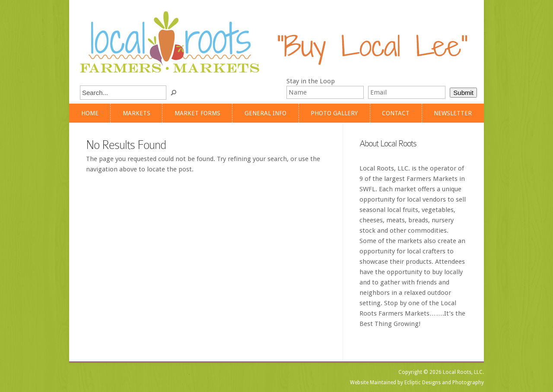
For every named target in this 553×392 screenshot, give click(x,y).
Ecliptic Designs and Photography (444, 383)
